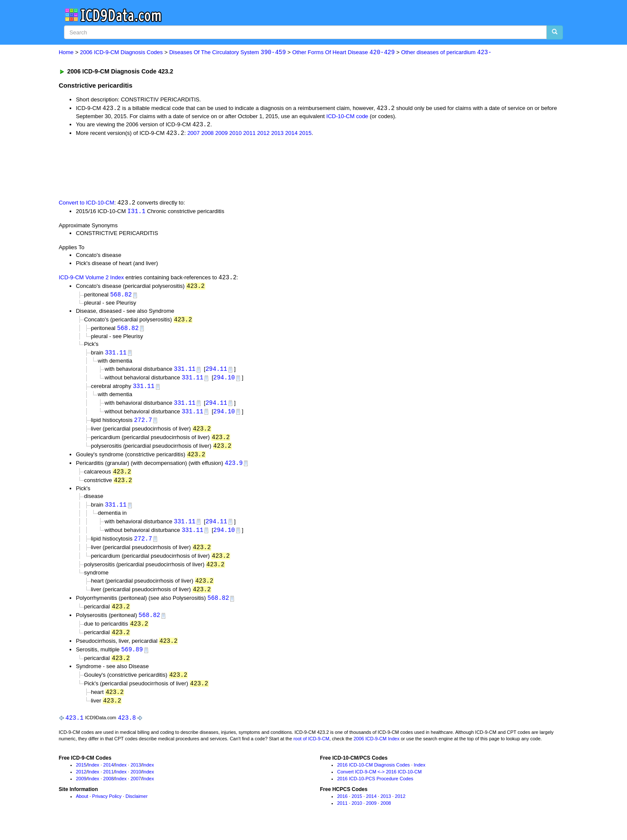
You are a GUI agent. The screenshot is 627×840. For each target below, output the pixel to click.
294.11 (216, 372)
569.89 (132, 659)
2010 (236, 134)
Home (66, 53)
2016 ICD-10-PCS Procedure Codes (375, 790)
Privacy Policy (107, 808)
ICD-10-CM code (347, 117)
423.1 (74, 729)
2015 (305, 134)
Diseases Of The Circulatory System (228, 53)
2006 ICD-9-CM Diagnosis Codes (121, 53)
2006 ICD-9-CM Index (376, 750)
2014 (291, 134)
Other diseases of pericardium (446, 53)
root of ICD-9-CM (311, 750)
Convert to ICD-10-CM (87, 204)
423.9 (234, 468)
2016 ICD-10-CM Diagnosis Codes (373, 776)
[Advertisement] (212, 168)
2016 (342, 808)
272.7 (143, 424)
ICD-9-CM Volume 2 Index (91, 279)
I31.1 (137, 212)
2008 (208, 134)
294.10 (224, 381)
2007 (193, 134)
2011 (249, 134)
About (82, 808)
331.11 (116, 355)
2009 (221, 134)
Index (93, 776)
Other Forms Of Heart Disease (343, 53)
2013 (277, 134)
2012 (263, 134)
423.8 (127, 729)
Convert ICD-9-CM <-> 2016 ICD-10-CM (379, 783)
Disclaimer (136, 808)
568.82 (121, 297)
